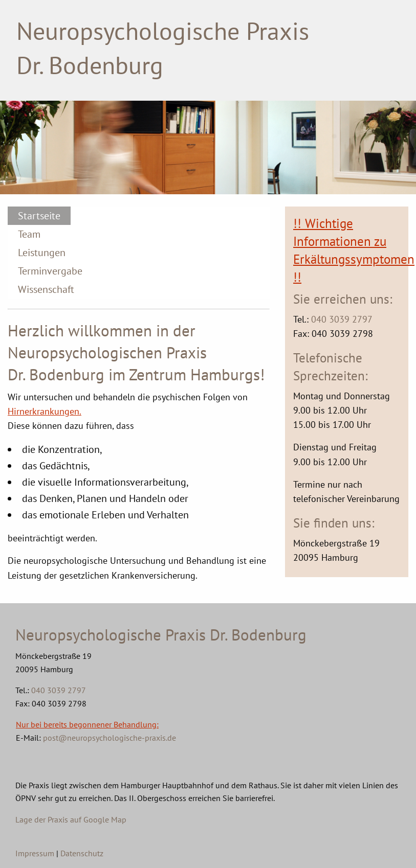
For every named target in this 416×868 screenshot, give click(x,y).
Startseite (39, 216)
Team (29, 234)
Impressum (35, 853)
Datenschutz (82, 853)
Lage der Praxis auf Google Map (71, 819)
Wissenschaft (46, 289)
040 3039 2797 (342, 319)
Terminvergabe (50, 271)
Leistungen (42, 253)
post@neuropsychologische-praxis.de (110, 738)
